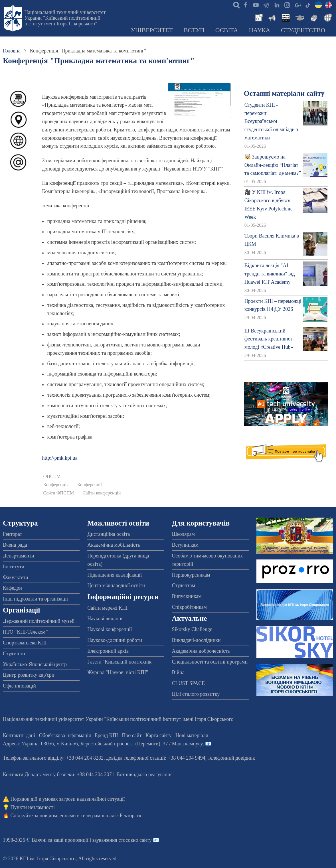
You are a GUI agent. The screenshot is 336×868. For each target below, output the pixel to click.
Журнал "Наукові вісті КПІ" (118, 672)
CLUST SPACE (189, 683)
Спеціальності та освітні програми (210, 662)
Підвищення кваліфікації (115, 575)
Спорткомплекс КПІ (25, 643)
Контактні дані (19, 735)
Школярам (183, 534)
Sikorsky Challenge (192, 629)
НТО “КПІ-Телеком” (25, 632)
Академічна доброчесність (201, 651)
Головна (12, 51)
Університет (152, 30)
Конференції (90, 485)
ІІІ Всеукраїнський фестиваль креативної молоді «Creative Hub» (269, 339)
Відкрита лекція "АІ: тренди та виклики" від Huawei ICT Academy (270, 274)
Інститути (14, 567)
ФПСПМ (52, 476)
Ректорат (12, 534)
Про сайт (132, 735)
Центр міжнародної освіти (116, 585)
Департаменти (18, 556)
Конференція (56, 485)
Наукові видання (105, 618)
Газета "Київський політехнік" (120, 662)
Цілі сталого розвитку (196, 694)
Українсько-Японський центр (35, 664)
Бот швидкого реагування (145, 774)
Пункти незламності (33, 807)
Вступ (194, 30)
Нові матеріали (192, 735)
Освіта (227, 30)
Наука (259, 30)
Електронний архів (108, 651)
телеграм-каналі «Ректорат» (111, 816)
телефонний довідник (232, 758)
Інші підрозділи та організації (35, 599)
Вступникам (185, 545)
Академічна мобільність (114, 545)
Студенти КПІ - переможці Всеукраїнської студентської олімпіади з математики (271, 121)
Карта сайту (159, 735)
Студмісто (14, 654)
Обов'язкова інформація (65, 735)
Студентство (303, 30)
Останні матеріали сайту (284, 93)
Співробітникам (189, 607)
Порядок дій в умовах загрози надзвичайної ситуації (68, 799)
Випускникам (187, 596)
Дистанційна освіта (109, 534)
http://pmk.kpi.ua (60, 458)
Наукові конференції (110, 629)
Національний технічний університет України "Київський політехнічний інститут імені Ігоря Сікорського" (65, 18)
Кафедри (12, 588)
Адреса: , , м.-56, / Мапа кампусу (103, 744)
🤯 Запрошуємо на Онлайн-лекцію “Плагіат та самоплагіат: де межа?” (273, 165)
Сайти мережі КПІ (107, 608)
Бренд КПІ (106, 735)
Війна (178, 672)
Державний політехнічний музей (39, 621)
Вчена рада (15, 545)
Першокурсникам (191, 575)
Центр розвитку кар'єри (29, 675)
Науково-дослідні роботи (115, 640)
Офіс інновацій (19, 686)
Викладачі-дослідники (196, 640)
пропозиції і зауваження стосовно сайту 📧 (112, 840)
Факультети (16, 577)
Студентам (184, 585)
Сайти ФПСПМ (58, 493)
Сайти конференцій (102, 493)
